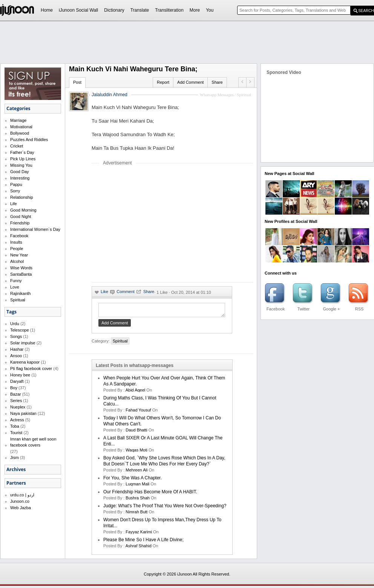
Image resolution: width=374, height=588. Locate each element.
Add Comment (190, 82)
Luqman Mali (137, 486)
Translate (140, 10)
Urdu (15, 324)
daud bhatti (136, 432)
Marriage (18, 120)
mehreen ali (136, 472)
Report (163, 82)
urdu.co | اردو (22, 495)
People (17, 249)
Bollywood (20, 133)
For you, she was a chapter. (133, 480)
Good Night (21, 216)
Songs (16, 336)
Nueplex (18, 407)
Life (14, 204)
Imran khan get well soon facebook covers (33, 442)
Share (217, 82)
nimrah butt (136, 514)
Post (77, 82)
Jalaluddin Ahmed (110, 95)
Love (15, 287)
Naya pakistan (23, 413)
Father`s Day (22, 152)
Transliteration (169, 10)
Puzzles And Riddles (29, 140)
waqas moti (136, 452)
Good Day (20, 172)
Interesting (20, 178)
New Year (19, 255)
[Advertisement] (155, 224)
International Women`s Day (35, 229)
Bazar (16, 394)
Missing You (21, 165)
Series (16, 401)
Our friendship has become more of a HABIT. (150, 494)
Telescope (20, 330)
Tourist (16, 433)
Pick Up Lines (23, 159)
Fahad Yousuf (138, 412)
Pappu (16, 184)
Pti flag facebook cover (31, 368)
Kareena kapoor (25, 362)
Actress (17, 420)
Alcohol (17, 261)
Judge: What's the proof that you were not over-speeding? (165, 508)
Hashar (17, 349)
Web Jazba (21, 508)
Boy (14, 388)
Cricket (17, 146)
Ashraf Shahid (139, 548)
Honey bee (20, 375)
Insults (16, 242)
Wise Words (21, 268)
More (195, 10)
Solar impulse (23, 343)
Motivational (21, 127)
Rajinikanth (20, 293)
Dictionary (114, 10)
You (210, 10)
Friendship (20, 223)
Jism (15, 458)
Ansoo (16, 356)
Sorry (15, 191)
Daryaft (17, 381)
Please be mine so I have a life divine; (143, 542)
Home (47, 10)
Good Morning (23, 210)
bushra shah (138, 500)
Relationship (22, 197)
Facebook (19, 236)
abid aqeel (136, 392)
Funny (16, 281)
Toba (15, 426)
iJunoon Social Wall (78, 10)
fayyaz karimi (139, 534)
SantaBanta (21, 274)
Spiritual (18, 300)
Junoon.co (20, 501)
